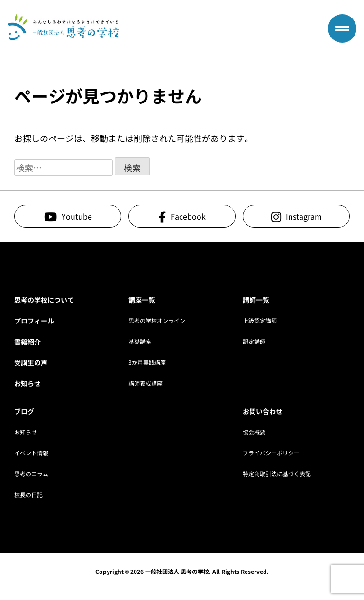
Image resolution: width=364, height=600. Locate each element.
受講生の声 (31, 362)
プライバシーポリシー (271, 453)
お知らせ (27, 383)
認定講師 (254, 341)
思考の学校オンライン (157, 320)
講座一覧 (142, 300)
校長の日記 (28, 494)
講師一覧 (256, 300)
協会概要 (254, 432)
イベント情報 (31, 453)
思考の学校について (44, 300)
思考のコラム (31, 474)
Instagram (304, 216)
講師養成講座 (146, 383)
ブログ (24, 411)
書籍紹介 (27, 342)
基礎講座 (140, 341)
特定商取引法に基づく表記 (277, 474)
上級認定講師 (260, 320)
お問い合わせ (263, 411)
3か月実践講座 (147, 362)
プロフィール (34, 321)
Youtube (77, 216)
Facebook (188, 216)
